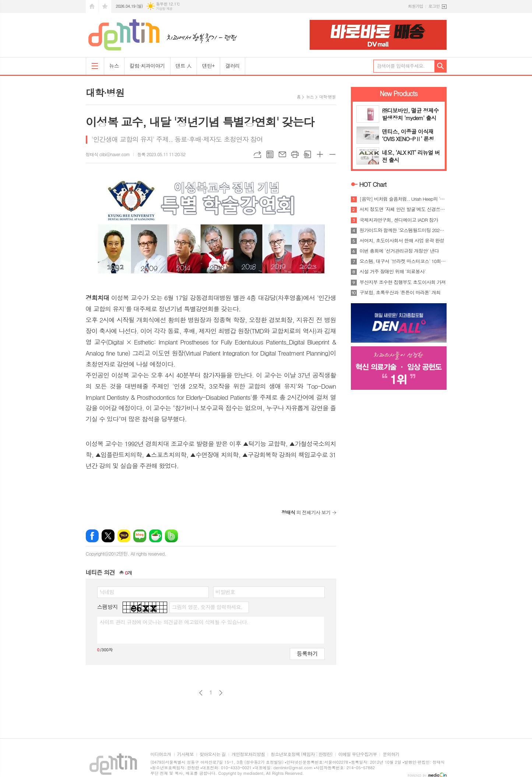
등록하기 (307, 653)
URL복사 (257, 154)
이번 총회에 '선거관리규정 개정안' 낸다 (399, 251)
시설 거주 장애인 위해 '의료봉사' (393, 272)
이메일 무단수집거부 (358, 754)
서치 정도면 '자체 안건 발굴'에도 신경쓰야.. (403, 209)
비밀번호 (226, 592)
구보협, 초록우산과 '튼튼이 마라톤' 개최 (400, 293)
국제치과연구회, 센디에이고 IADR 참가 (399, 220)
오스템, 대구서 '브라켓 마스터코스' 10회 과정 (403, 261)
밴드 (171, 536)
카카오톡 (124, 536)
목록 (270, 154)
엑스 (108, 536)
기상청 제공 (164, 9)
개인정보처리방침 (248, 754)
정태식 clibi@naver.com (108, 154)
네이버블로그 (140, 536)
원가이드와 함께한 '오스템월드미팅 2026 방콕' (403, 230)
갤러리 (232, 66)
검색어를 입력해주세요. (401, 66)
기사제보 (185, 754)
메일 (282, 154)
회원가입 (415, 6)
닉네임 (107, 592)
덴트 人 (184, 66)
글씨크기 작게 (332, 154)
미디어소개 (161, 754)
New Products (399, 93)
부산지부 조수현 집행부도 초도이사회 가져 (403, 282)
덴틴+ (208, 66)
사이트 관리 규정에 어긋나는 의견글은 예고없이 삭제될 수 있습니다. (174, 622)
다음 (221, 693)
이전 (201, 693)
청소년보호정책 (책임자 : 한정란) (301, 754)
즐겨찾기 (105, 6)
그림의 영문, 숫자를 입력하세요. (207, 607)
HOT (373, 184)
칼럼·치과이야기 (147, 66)
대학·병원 (327, 97)
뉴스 (114, 66)
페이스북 (92, 536)
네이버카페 (156, 536)
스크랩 (307, 154)
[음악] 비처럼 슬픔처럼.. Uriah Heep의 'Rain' (403, 199)
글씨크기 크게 (320, 154)
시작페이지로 (92, 6)
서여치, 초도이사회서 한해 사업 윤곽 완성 (402, 241)
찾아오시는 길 (213, 754)
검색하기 (441, 66)
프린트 (295, 154)
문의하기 (391, 754)
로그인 (434, 6)
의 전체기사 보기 (306, 512)
